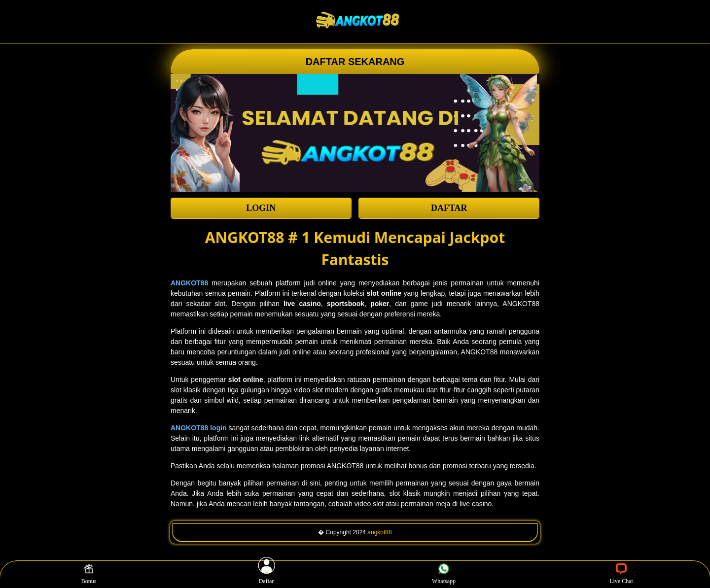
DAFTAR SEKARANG (355, 62)
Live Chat (621, 574)
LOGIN (261, 208)
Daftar (266, 574)
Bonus (89, 574)
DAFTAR (449, 208)
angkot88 (379, 532)
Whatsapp (444, 574)
